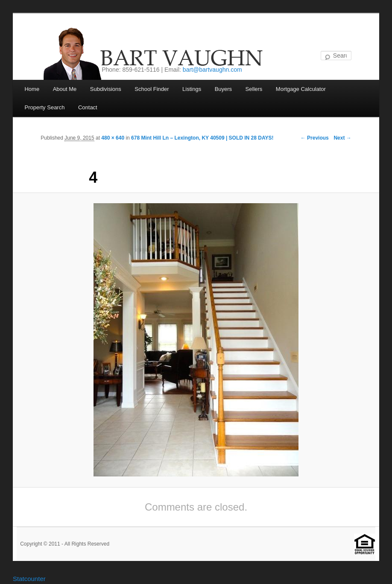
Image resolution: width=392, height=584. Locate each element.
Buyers (223, 89)
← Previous (315, 138)
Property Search (44, 107)
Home (32, 89)
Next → (342, 138)
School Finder (152, 89)
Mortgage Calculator (301, 89)
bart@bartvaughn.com (212, 70)
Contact (88, 107)
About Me (65, 89)
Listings (192, 89)
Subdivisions (106, 89)
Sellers (254, 89)
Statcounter (29, 579)
